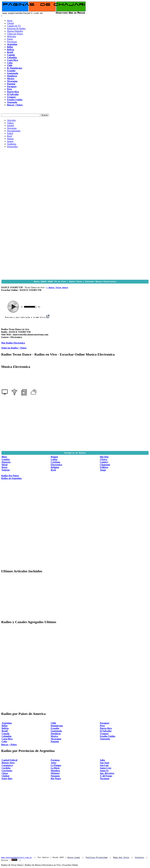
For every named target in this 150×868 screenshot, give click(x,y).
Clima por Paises (15, 34)
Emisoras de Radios (16, 28)
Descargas (12, 128)
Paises (10, 39)
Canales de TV (14, 26)
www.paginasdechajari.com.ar (17, 858)
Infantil (10, 126)
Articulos (11, 120)
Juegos (10, 141)
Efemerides (12, 147)
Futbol (10, 133)
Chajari (10, 23)
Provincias (12, 42)
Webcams (12, 36)
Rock (10, 136)
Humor (10, 139)
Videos (10, 123)
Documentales (14, 131)
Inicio (10, 21)
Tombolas (12, 144)
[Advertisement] (75, 171)
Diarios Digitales (15, 31)
